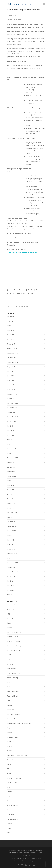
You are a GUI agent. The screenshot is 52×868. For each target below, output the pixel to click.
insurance (10, 710)
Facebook (11, 290)
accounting (11, 609)
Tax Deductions (12, 819)
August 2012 (11, 576)
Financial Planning (13, 696)
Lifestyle (10, 732)
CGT (9, 660)
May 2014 (10, 490)
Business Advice (13, 637)
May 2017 (10, 335)
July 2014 (10, 481)
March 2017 (11, 344)
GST (9, 701)
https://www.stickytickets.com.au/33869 (22, 252)
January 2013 (12, 558)
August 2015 (11, 421)
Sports (9, 792)
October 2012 (12, 567)
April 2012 (11, 595)
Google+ (11, 293)
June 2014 (10, 485)
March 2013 (11, 549)
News (9, 764)
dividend (10, 664)
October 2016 (12, 358)
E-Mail (30, 293)
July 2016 (10, 371)
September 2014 (13, 472)
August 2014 (11, 476)
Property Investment (14, 19)
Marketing (11, 742)
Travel (9, 828)
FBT (9, 682)
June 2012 (10, 586)
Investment (11, 719)
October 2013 (12, 522)
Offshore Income (13, 769)
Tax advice (11, 815)
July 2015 (10, 426)
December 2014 (12, 458)
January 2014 (12, 508)
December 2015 (12, 403)
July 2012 (10, 581)
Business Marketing (14, 646)
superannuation (13, 805)
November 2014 (13, 462)
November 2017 (13, 317)
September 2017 (13, 321)
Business (10, 628)
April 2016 (11, 385)
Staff (9, 796)
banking (10, 618)
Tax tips (10, 824)
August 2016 (11, 367)
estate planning (12, 678)
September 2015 (13, 417)
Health (9, 705)
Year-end (10, 833)
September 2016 (13, 362)
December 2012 (12, 563)
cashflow (10, 655)
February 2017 (12, 348)
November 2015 (13, 408)
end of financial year (14, 673)
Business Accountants (15, 632)
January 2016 (12, 399)
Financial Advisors (13, 691)
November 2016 (13, 353)
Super (9, 801)
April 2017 (11, 339)
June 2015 (10, 431)
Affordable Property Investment (24, 10)
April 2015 (11, 440)
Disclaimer (32, 850)
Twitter (20, 290)
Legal (9, 728)
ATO (9, 614)
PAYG (9, 773)
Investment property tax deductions (19, 723)
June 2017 (10, 330)
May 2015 (10, 435)
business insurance (14, 641)
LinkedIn (21, 293)
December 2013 (12, 513)
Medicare (10, 746)
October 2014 (12, 467)
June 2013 (10, 540)
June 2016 (10, 376)
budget (10, 623)
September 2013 (13, 526)
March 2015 (11, 444)
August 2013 (11, 531)
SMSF (9, 787)
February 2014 (12, 504)
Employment (11, 669)
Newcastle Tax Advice (14, 760)
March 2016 (11, 390)
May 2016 (10, 380)
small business (12, 783)
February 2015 (12, 449)
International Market (14, 714)
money (9, 751)
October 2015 (12, 412)
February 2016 (12, 394)
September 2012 (13, 572)
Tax (8, 810)
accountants (11, 605)
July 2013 (10, 535)
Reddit (29, 290)
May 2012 (10, 590)
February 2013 (12, 554)
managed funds (12, 737)
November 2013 (13, 517)
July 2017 (10, 326)
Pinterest (38, 290)
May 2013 (10, 545)
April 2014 (11, 494)
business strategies (14, 650)
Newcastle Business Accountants (18, 755)
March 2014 (11, 499)
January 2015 (12, 453)
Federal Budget (12, 687)
